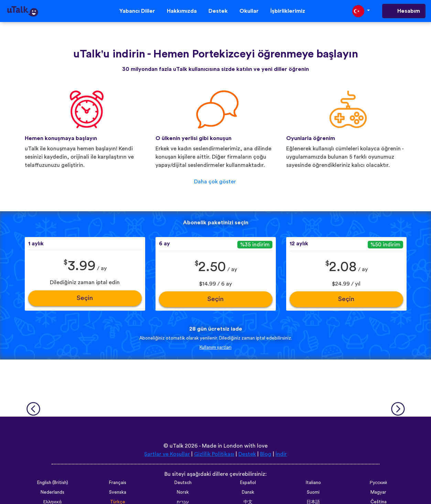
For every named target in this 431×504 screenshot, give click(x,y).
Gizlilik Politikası (214, 454)
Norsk (183, 492)
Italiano (313, 483)
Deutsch (183, 483)
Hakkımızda (182, 11)
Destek (218, 11)
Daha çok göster (215, 182)
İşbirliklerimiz (288, 11)
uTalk (176, 446)
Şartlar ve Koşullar (167, 454)
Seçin (85, 298)
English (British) (53, 483)
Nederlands (52, 492)
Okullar (249, 11)
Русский (378, 483)
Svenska (118, 492)
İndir (281, 454)
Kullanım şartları (215, 347)
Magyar (378, 492)
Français (118, 483)
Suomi (313, 492)
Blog (266, 454)
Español (248, 483)
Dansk (248, 492)
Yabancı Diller (137, 11)
